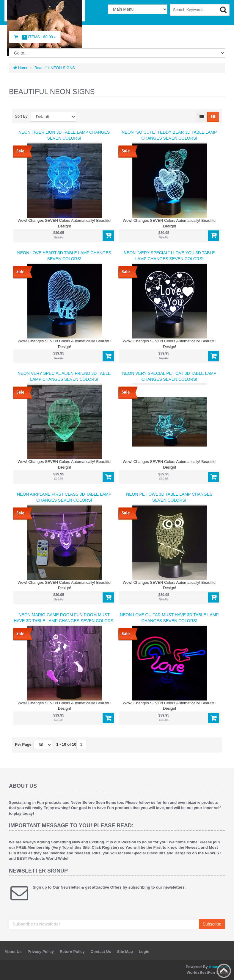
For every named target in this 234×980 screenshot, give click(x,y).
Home (21, 68)
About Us (13, 952)
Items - (35, 37)
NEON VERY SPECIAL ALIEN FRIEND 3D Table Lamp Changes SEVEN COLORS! (64, 376)
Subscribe (212, 924)
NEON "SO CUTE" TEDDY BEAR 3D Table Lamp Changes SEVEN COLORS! (169, 135)
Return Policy (72, 952)
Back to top (224, 971)
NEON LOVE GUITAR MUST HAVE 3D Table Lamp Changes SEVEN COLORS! (169, 618)
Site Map (125, 952)
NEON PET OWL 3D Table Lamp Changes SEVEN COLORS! (169, 497)
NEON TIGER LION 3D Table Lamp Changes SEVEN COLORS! (64, 135)
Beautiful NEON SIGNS (54, 68)
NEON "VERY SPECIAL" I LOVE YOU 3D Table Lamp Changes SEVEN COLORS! (169, 256)
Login (144, 952)
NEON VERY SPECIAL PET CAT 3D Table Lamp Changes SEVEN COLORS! (169, 376)
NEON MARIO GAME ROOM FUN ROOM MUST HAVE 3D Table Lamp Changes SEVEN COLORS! (64, 618)
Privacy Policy (41, 952)
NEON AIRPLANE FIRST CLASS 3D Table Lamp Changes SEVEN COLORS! (64, 497)
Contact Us (101, 952)
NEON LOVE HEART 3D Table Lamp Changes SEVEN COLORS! (64, 256)
